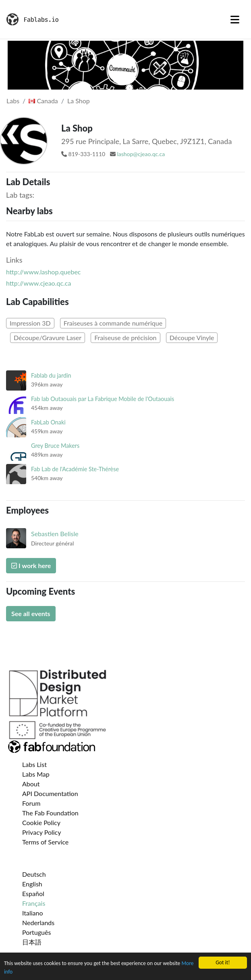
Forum (31, 803)
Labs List (34, 764)
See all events (31, 613)
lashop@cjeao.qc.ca (141, 154)
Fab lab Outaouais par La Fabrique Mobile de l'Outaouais (103, 399)
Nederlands (38, 923)
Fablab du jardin (51, 375)
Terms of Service (45, 842)
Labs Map (36, 774)
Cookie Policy (41, 822)
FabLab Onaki (48, 422)
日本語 (32, 942)
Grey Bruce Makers (55, 446)
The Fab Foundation (50, 813)
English (32, 884)
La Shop (79, 101)
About (31, 784)
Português (36, 932)
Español (33, 893)
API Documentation (50, 793)
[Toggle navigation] (235, 19)
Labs (13, 101)
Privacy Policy (42, 832)
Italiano (33, 913)
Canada (43, 101)
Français (34, 903)
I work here (31, 565)
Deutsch (34, 874)
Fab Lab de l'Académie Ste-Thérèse (75, 469)
